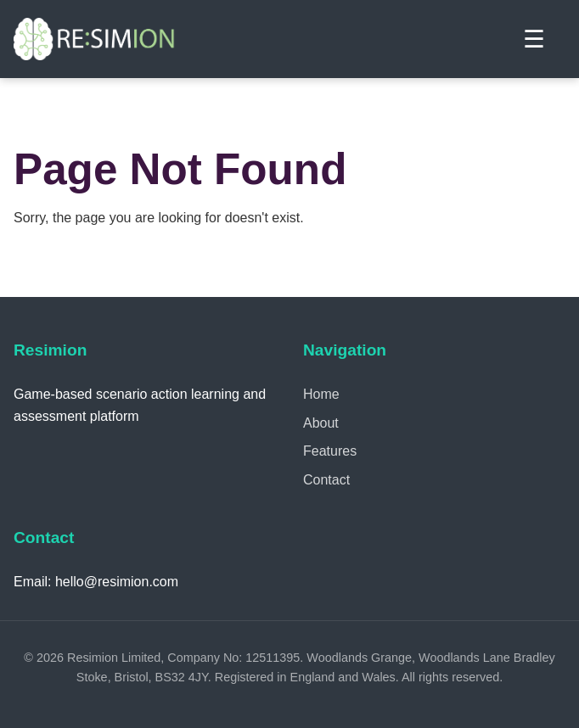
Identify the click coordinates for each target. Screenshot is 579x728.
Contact (326, 480)
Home (321, 394)
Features (330, 451)
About (321, 423)
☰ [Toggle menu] (534, 39)
